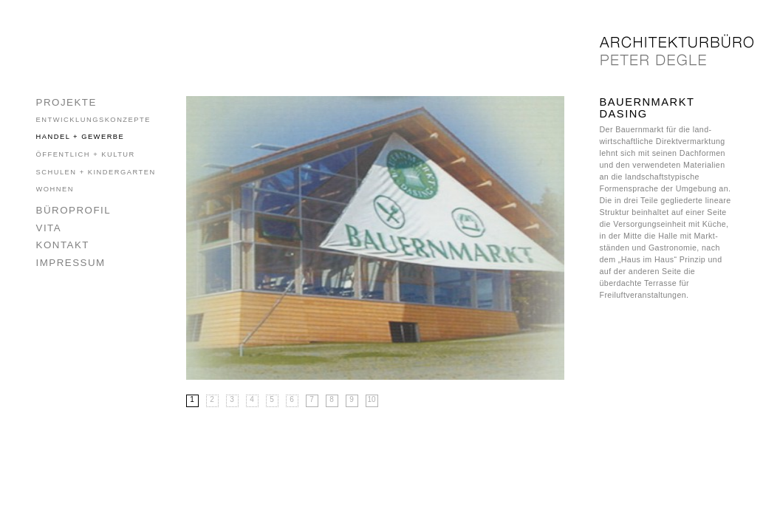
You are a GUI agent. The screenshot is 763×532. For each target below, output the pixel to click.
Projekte (66, 102)
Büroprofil (74, 210)
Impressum (71, 263)
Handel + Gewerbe (81, 137)
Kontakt (63, 245)
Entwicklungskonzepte (93, 120)
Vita (49, 228)
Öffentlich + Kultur (86, 154)
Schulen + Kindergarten (96, 172)
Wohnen (55, 189)
